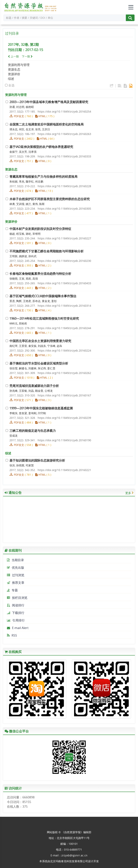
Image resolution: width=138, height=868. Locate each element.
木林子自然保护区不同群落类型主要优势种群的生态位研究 (50, 199)
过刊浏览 (16, 575)
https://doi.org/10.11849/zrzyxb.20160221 (64, 470)
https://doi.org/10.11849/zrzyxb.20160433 (64, 283)
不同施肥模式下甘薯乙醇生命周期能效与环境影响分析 (47, 251)
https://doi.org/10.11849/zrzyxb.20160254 (64, 111)
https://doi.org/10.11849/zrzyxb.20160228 (64, 186)
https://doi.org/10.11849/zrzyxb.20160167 (64, 395)
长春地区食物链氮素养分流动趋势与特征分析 (40, 274)
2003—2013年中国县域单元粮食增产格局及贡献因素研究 (49, 102)
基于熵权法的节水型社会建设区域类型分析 (39, 363)
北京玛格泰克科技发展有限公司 (69, 861)
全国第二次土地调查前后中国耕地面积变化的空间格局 (47, 124)
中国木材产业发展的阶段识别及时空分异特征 (40, 229)
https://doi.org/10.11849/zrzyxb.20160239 (64, 418)
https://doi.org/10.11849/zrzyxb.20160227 (64, 238)
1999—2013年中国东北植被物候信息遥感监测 (41, 408)
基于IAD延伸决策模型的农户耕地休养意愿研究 (41, 147)
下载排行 (16, 613)
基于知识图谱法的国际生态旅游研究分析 (37, 460)
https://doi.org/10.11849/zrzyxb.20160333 (64, 156)
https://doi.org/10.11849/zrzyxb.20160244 (64, 328)
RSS (12, 635)
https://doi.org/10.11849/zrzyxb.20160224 (64, 350)
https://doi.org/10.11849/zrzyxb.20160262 (64, 373)
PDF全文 (19, 116)
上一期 (13, 56)
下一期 (27, 56)
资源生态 (14, 69)
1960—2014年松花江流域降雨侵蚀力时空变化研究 (44, 318)
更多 (128, 493)
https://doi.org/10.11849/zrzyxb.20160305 (64, 209)
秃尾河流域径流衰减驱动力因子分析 (34, 386)
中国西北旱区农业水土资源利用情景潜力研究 (40, 341)
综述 (11, 79)
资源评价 (14, 74)
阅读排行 (16, 605)
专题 (12, 590)
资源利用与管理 (19, 65)
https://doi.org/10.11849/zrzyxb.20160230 (64, 261)
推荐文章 (16, 583)
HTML (41, 116)
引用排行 (16, 620)
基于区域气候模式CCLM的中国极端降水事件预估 (43, 296)
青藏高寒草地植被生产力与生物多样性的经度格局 (43, 177)
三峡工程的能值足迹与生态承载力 (33, 431)
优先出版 (16, 568)
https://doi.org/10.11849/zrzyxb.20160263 (64, 134)
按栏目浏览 (17, 598)
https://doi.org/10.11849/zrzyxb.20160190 (64, 440)
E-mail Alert (18, 628)
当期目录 (15, 560)
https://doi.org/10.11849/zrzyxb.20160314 (64, 306)
